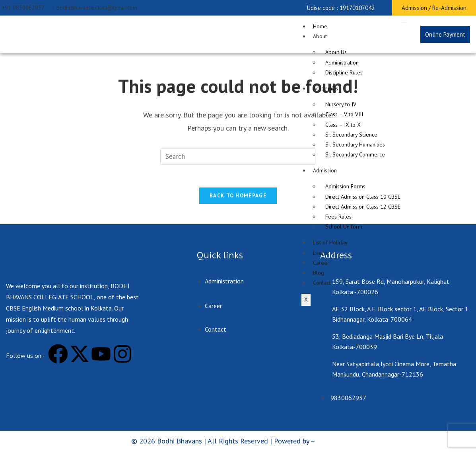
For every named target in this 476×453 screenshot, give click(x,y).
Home (320, 26)
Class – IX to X (343, 125)
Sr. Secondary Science (351, 135)
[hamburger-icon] (404, 22)
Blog (319, 273)
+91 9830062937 (23, 8)
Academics (325, 88)
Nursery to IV (341, 104)
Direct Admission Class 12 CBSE (363, 207)
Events (321, 253)
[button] (341, 8)
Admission (325, 170)
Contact (322, 283)
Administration (342, 62)
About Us (336, 52)
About (320, 36)
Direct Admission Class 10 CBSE (363, 197)
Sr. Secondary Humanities (355, 144)
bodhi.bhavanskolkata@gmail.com (95, 8)
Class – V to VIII (344, 114)
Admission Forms (345, 186)
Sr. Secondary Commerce (355, 154)
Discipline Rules (344, 72)
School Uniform (344, 226)
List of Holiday (330, 242)
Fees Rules (338, 217)
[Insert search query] (238, 157)
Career (321, 263)
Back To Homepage (238, 197)
